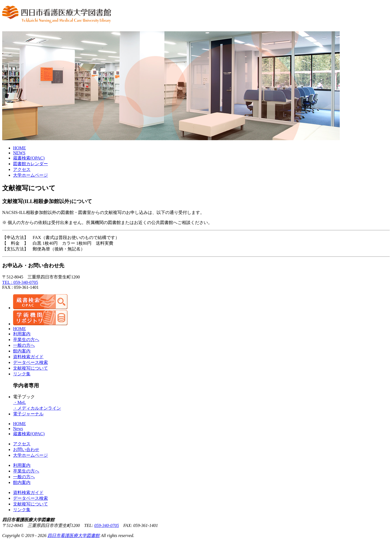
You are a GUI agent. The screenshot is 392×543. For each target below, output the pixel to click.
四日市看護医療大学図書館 (73, 536)
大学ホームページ (30, 175)
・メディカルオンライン (37, 408)
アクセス (22, 169)
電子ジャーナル (28, 414)
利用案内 (22, 334)
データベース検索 (30, 362)
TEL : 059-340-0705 (20, 282)
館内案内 (22, 351)
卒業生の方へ (26, 340)
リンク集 (22, 374)
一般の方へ (24, 345)
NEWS (19, 153)
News (18, 429)
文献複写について (30, 368)
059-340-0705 (107, 525)
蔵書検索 (29, 158)
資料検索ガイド (28, 357)
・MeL (19, 402)
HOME (19, 148)
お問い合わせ (26, 450)
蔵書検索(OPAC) (29, 434)
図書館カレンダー (30, 164)
